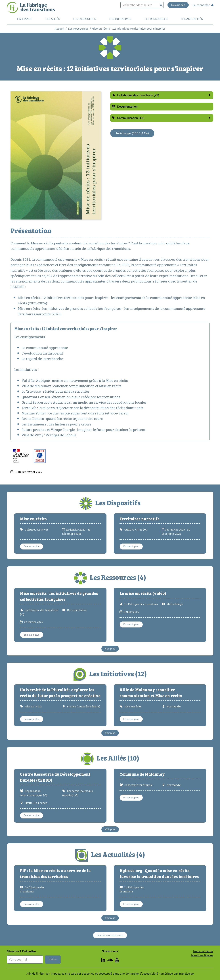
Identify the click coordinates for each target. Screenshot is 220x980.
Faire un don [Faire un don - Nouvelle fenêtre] (178, 5)
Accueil (59, 29)
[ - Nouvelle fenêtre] (117, 961)
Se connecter (203, 5)
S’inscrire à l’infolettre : (22, 951)
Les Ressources (78, 29)
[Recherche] (161, 5)
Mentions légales (202, 955)
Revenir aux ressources (110, 935)
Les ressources (156, 19)
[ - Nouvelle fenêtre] (104, 961)
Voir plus (110, 649)
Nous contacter (203, 951)
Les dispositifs (85, 19)
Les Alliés (53, 19)
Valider (53, 959)
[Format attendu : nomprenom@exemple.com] (25, 960)
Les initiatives (120, 19)
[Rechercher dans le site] (140, 5)
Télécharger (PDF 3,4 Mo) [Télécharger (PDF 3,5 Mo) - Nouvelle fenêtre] (132, 133)
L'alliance (25, 19)
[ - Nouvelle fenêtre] (111, 961)
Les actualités (192, 19)
